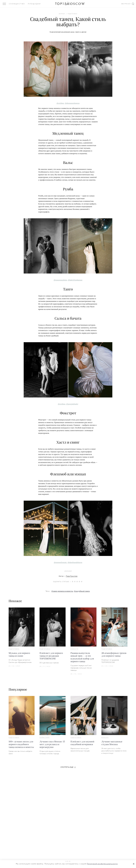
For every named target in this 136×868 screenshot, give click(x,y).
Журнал (126, 4)
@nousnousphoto (60, 280)
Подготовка (14, 649)
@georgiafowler (72, 404)
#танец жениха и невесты (62, 591)
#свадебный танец (82, 591)
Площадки (34, 4)
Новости (74, 649)
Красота (105, 738)
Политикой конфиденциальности (102, 864)
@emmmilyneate (60, 562)
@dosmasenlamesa (72, 103)
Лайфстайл (45, 738)
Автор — (68, 576)
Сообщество (17, 4)
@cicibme (60, 103)
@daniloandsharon (75, 562)
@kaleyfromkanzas (75, 280)
